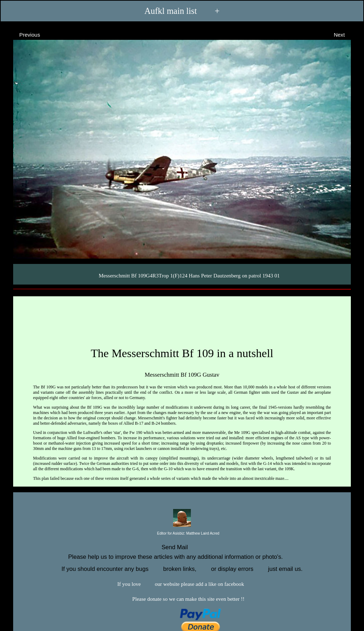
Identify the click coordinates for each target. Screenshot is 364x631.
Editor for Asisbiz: (182, 534)
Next (346, 34)
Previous (23, 34)
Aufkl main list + (182, 11)
